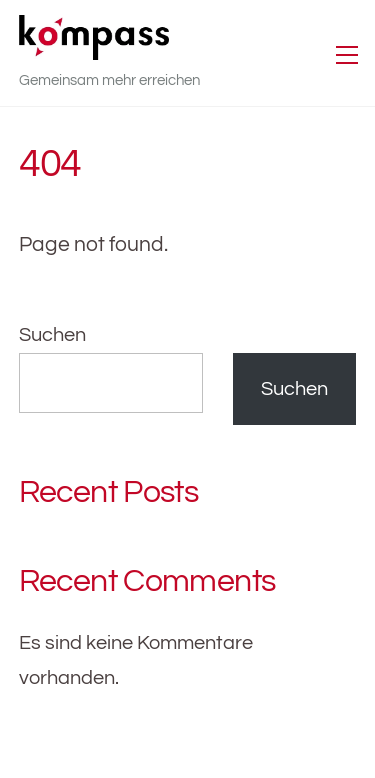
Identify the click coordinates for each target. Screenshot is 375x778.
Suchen (52, 335)
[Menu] (347, 53)
